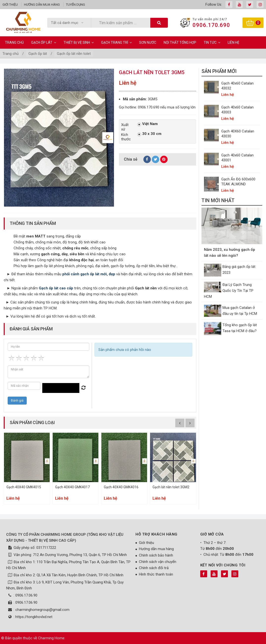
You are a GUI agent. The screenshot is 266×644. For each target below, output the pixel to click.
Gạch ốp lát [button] (44, 43)
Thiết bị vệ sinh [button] (79, 43)
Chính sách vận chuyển (158, 562)
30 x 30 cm (149, 134)
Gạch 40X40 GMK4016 (121, 487)
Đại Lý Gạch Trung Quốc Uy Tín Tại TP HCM (229, 291)
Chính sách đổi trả (154, 568)
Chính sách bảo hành (156, 555)
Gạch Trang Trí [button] (116, 43)
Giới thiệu (10, 5)
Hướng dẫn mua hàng (42, 5)
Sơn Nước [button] (148, 43)
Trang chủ (14, 43)
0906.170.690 (211, 25)
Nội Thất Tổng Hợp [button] (180, 43)
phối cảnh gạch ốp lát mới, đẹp (89, 274)
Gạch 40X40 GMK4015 (24, 487)
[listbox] (69, 23)
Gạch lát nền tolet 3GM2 (171, 487)
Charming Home (51, 638)
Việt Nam (147, 124)
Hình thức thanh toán (156, 574)
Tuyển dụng (76, 5)
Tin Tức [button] (212, 43)
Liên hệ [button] (233, 43)
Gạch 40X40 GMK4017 (72, 487)
